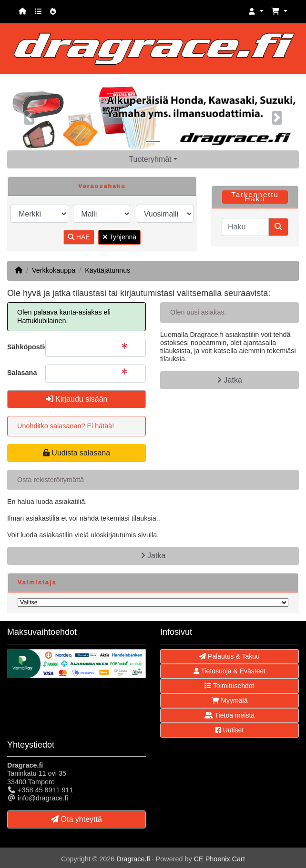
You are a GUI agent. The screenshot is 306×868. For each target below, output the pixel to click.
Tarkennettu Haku (255, 197)
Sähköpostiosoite (23, 347)
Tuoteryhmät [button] (150, 159)
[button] (256, 12)
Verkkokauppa (54, 270)
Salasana (22, 373)
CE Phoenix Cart (219, 859)
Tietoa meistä (229, 715)
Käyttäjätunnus (107, 270)
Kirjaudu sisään (77, 399)
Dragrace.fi (133, 859)
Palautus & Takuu (229, 656)
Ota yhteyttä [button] (76, 819)
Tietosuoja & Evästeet (229, 671)
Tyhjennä (119, 237)
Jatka (229, 380)
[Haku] (245, 227)
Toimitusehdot (229, 686)
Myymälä (230, 700)
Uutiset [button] (229, 730)
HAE (79, 237)
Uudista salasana (76, 453)
